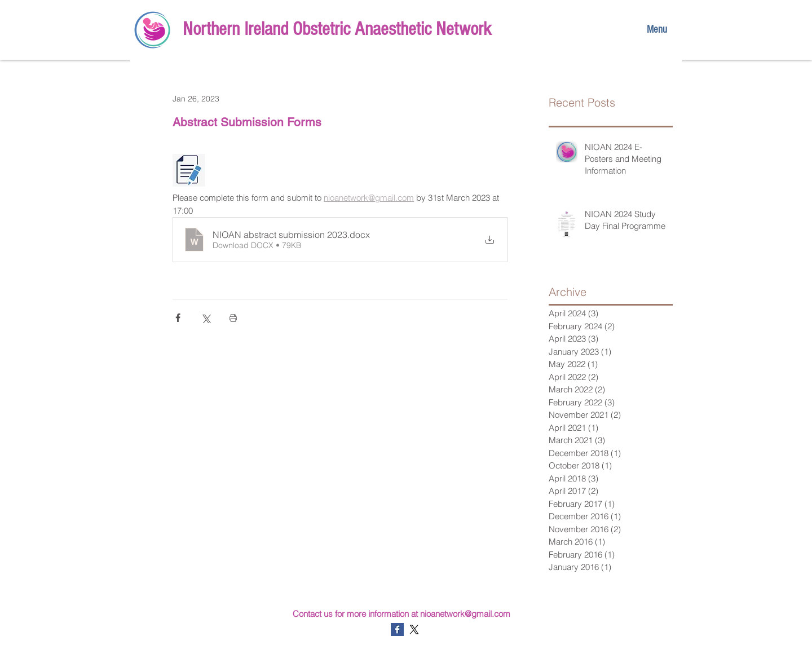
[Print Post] (233, 318)
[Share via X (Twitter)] (206, 318)
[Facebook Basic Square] (397, 629)
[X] (414, 629)
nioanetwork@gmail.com (465, 614)
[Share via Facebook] (178, 318)
